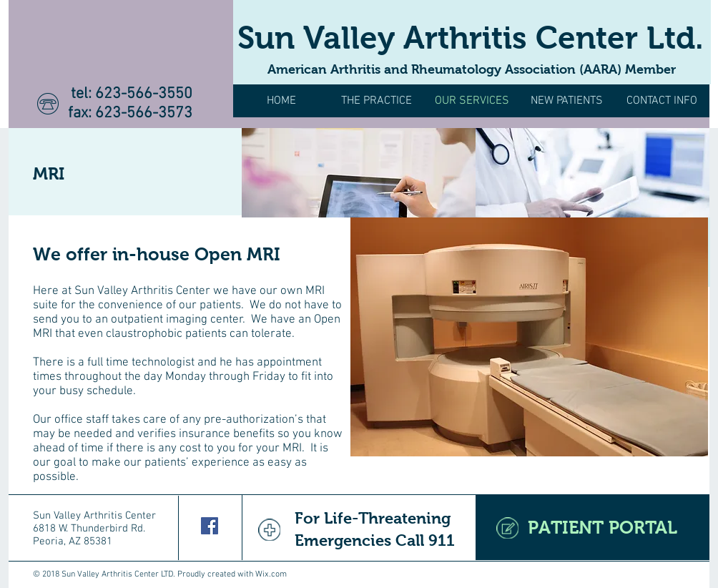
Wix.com (271, 574)
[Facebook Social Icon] (210, 526)
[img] (359, 173)
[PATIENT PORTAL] (592, 528)
